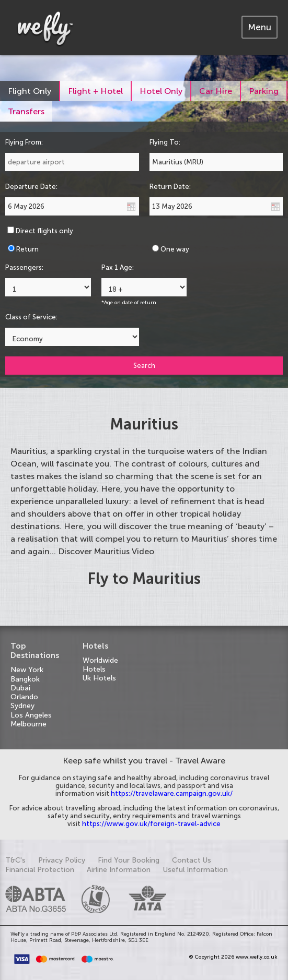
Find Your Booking (129, 860)
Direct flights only (44, 231)
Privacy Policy (62, 860)
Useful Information (195, 870)
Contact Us (192, 860)
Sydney (22, 706)
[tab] (260, 27)
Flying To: (165, 142)
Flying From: (24, 142)
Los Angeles (31, 715)
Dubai (20, 688)
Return (27, 249)
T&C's (15, 860)
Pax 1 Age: (118, 267)
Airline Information (119, 870)
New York (27, 670)
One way (175, 249)
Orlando (24, 697)
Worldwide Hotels (100, 665)
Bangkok (25, 679)
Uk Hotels (99, 678)
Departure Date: (31, 187)
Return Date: (170, 187)
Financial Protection (40, 870)
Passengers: (24, 267)
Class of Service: (31, 317)
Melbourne (28, 724)
